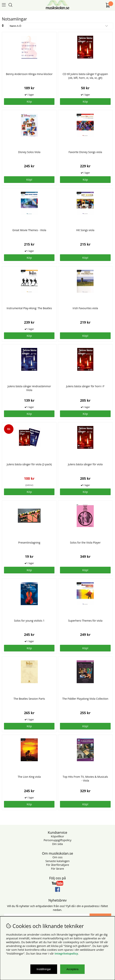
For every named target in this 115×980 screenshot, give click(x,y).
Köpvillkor (57, 836)
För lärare (57, 869)
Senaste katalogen (57, 861)
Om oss (58, 857)
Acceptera (72, 969)
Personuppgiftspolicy (57, 840)
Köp (29, 336)
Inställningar (44, 969)
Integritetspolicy (66, 953)
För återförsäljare (57, 865)
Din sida (57, 844)
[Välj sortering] (61, 26)
